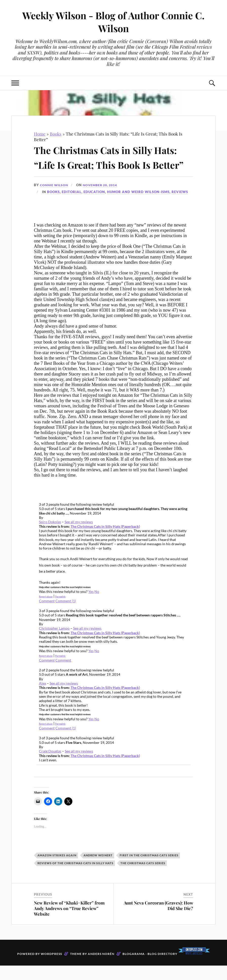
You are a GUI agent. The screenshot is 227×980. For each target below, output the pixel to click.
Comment (63, 675)
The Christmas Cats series (143, 878)
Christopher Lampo (54, 643)
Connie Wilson (55, 200)
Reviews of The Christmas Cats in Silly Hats (75, 878)
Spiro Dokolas (50, 536)
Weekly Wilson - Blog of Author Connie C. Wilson (113, 22)
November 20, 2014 (103, 200)
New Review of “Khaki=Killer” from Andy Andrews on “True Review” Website (69, 923)
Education (94, 206)
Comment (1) (66, 615)
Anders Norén (101, 968)
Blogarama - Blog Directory (150, 968)
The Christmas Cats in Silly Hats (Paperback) (105, 541)
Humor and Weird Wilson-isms (138, 206)
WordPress (51, 968)
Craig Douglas (50, 766)
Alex (43, 698)
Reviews (180, 206)
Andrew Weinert (98, 870)
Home (40, 134)
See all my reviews (79, 536)
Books (56, 134)
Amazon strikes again (57, 870)
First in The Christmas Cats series (149, 870)
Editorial (72, 206)
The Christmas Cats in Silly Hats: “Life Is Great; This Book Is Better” (112, 164)
